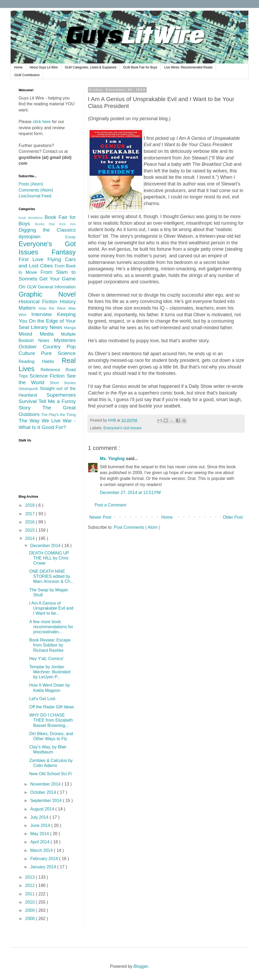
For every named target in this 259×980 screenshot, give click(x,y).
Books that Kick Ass (55, 224)
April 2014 (41, 842)
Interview (44, 314)
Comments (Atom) (36, 190)
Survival (29, 401)
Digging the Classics (47, 230)
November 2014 (46, 784)
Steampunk (29, 389)
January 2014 (44, 867)
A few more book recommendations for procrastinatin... (51, 627)
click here (42, 122)
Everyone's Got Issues (122, 428)
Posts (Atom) (31, 184)
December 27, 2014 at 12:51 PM (130, 493)
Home (18, 67)
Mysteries (65, 340)
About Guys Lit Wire (44, 67)
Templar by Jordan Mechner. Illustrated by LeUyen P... (50, 672)
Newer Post (100, 517)
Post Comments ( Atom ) (137, 527)
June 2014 (41, 825)
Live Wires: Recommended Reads (188, 67)
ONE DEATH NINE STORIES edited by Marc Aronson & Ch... (51, 576)
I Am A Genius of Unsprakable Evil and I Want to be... (51, 608)
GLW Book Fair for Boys (140, 67)
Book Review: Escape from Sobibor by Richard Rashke (50, 645)
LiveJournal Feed (35, 196)
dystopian (42, 237)
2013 (31, 877)
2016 (31, 522)
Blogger (141, 966)
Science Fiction (48, 376)
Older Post (233, 517)
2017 (31, 514)
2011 (31, 894)
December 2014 (46, 546)
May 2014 (40, 834)
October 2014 (44, 792)
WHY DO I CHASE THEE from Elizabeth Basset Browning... (51, 720)
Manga (70, 328)
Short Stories (63, 383)
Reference (53, 370)
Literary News (47, 327)
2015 (31, 530)
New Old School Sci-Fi (50, 774)
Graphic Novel (47, 294)
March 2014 (42, 850)
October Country (43, 347)
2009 (31, 910)
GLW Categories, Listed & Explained (91, 67)
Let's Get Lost (42, 699)
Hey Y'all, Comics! (46, 659)
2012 (31, 885)
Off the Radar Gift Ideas (52, 707)
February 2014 (45, 859)
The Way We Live (41, 421)
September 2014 (47, 801)
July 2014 (40, 817)
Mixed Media (40, 334)
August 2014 (43, 809)
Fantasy (64, 252)
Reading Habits (40, 361)
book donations (32, 218)
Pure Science (58, 353)
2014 (31, 538)
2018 (31, 505)
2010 (31, 902)
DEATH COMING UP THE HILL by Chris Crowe (49, 558)
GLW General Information (51, 287)
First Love (33, 259)
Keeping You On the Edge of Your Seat (47, 321)
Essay (71, 237)
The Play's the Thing (58, 415)
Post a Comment (110, 505)
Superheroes (61, 395)
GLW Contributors (27, 75)
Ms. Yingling (113, 459)
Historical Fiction (39, 302)
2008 (31, 919)
